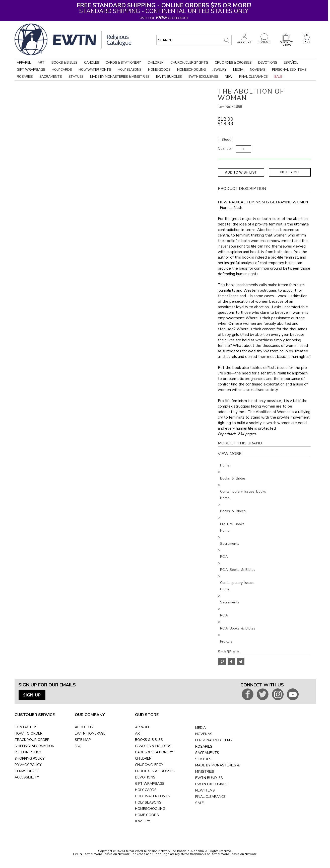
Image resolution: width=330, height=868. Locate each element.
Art (41, 63)
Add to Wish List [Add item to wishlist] (241, 172)
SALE (200, 803)
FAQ (78, 746)
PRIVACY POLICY (28, 765)
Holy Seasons (129, 70)
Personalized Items (289, 70)
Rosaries (25, 77)
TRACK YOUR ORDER (32, 740)
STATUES (203, 759)
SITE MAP (83, 740)
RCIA (224, 557)
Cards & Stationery (123, 63)
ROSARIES (204, 746)
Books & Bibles (64, 63)
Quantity (225, 148)
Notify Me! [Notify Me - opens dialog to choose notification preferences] (290, 172)
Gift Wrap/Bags (31, 70)
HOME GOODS (147, 815)
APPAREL (142, 727)
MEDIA (201, 728)
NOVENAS (204, 734)
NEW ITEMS (205, 790)
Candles (91, 63)
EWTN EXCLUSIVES (211, 784)
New (229, 77)
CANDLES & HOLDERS (153, 746)
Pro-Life (226, 641)
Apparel (24, 63)
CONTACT (264, 41)
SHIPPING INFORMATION (35, 746)
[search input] (194, 40)
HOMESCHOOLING (150, 809)
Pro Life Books (232, 524)
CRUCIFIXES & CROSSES (155, 771)
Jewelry (219, 70)
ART (139, 733)
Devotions (268, 63)
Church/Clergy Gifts (189, 63)
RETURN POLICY (28, 752)
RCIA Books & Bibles (238, 570)
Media (238, 70)
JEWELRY (143, 821)
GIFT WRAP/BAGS (150, 784)
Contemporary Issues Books (243, 491)
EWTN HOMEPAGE (90, 733)
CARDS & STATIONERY (154, 752)
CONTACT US (26, 727)
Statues (76, 77)
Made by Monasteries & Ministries (120, 77)
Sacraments (51, 77)
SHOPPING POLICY (30, 759)
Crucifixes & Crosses (233, 63)
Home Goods (159, 70)
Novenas (258, 70)
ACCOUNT (244, 41)
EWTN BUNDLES (209, 778)
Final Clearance (253, 77)
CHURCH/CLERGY (149, 765)
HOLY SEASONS (148, 802)
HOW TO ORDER (28, 733)
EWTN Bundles (169, 77)
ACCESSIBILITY (27, 777)
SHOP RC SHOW (286, 43)
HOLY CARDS (146, 790)
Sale (278, 77)
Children (156, 63)
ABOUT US (84, 727)
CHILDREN (143, 759)
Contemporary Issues (237, 583)
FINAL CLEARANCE (210, 797)
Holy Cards (62, 70)
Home (225, 465)
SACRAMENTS (207, 753)
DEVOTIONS (145, 777)
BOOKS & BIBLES (149, 740)
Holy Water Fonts (95, 70)
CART (306, 41)
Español (291, 63)
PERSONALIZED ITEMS (214, 740)
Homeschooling (191, 70)
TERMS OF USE (27, 771)
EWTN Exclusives (203, 77)
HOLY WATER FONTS (153, 796)
